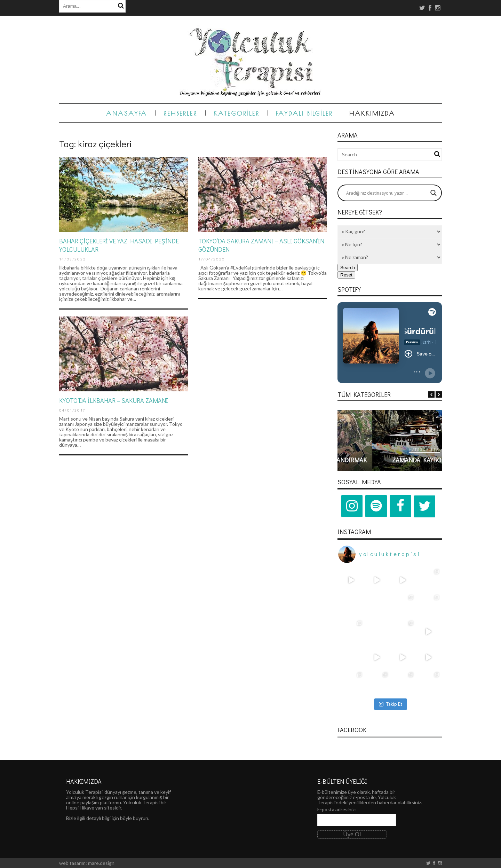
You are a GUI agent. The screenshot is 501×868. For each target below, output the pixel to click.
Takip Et (391, 704)
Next (439, 394)
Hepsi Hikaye (80, 808)
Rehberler (180, 113)
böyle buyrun (134, 818)
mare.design (101, 863)
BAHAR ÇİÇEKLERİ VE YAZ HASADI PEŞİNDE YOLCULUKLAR (119, 245)
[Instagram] (352, 506)
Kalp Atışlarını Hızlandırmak (390, 460)
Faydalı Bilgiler (304, 113)
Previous (431, 394)
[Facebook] (400, 506)
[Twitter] (425, 507)
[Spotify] (376, 506)
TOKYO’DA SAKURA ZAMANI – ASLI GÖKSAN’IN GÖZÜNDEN (261, 245)
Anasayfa (127, 113)
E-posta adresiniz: (337, 809)
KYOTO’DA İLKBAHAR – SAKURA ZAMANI (114, 400)
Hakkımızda (372, 113)
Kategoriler (237, 113)
